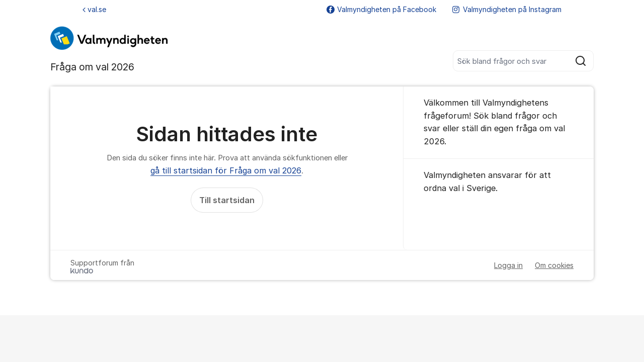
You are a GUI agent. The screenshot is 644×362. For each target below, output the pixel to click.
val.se (94, 9)
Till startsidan (227, 200)
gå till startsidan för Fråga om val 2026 (226, 170)
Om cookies (554, 265)
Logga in (508, 265)
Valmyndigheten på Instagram (507, 9)
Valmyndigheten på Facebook (381, 9)
